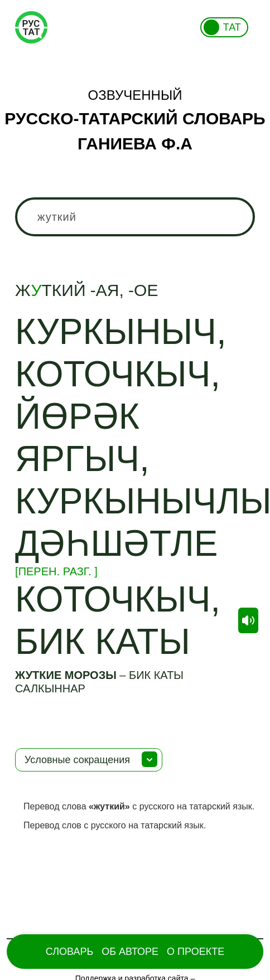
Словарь (69, 952)
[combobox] (135, 217)
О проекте (196, 952)
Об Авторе (130, 952)
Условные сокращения (77, 760)
